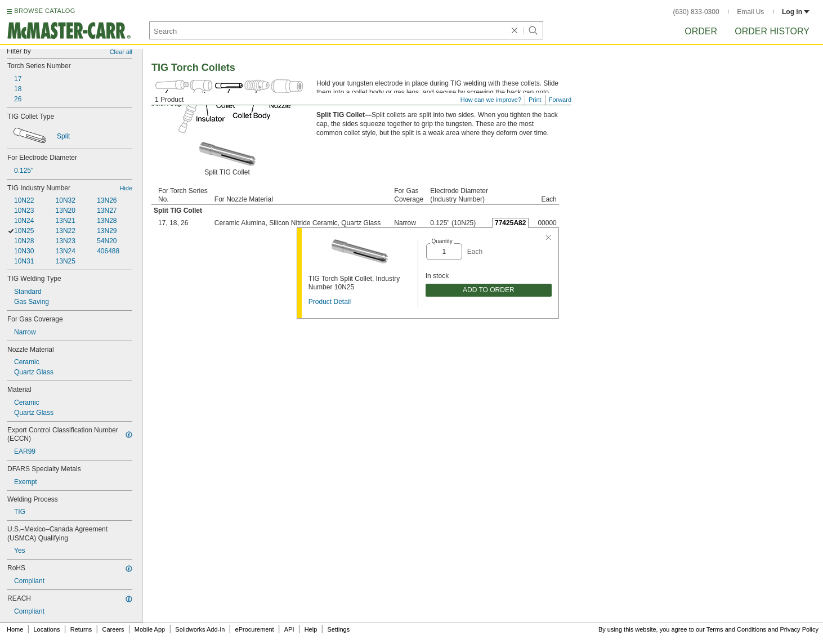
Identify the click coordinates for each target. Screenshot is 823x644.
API (289, 629)
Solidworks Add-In (200, 629)
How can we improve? (491, 100)
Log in (796, 12)
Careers (113, 629)
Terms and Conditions (736, 629)
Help (311, 629)
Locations (47, 629)
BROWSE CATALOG (44, 11)
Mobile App (150, 629)
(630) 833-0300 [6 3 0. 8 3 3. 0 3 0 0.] (696, 12)
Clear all (121, 52)
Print (535, 100)
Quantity (442, 241)
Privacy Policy (799, 629)
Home (15, 629)
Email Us (750, 12)
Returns (81, 629)
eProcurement (255, 629)
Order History (772, 31)
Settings (338, 629)
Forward (560, 100)
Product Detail (330, 302)
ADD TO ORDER (489, 290)
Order (701, 31)
